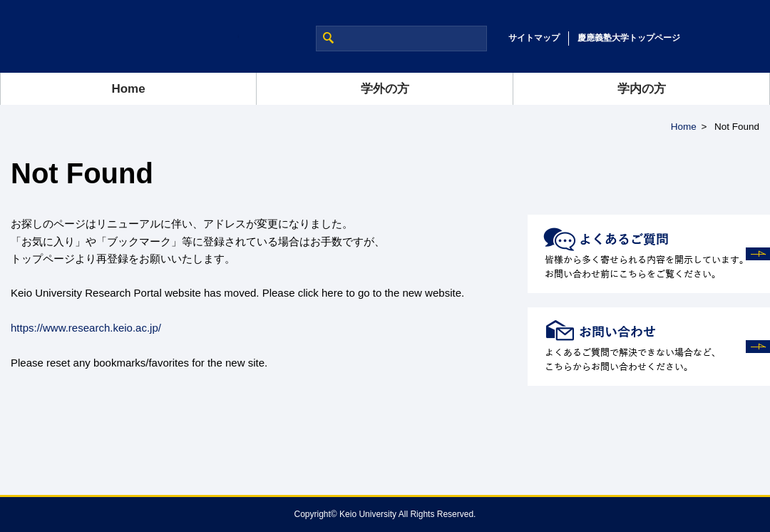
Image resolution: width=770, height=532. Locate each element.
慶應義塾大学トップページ (629, 38)
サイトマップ (534, 38)
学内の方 (642, 89)
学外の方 (385, 89)
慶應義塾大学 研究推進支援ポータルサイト (119, 36)
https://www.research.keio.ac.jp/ (86, 328)
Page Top (713, 496)
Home (128, 89)
